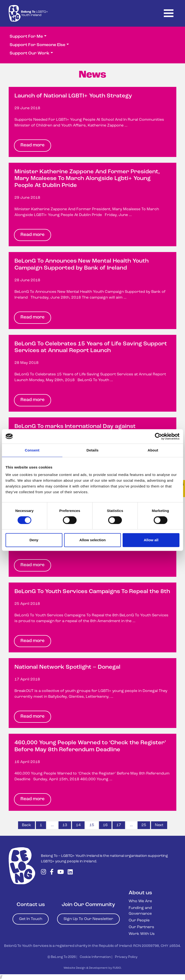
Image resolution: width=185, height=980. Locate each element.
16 (105, 825)
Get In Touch (31, 919)
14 (78, 825)
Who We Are (140, 901)
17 (119, 825)
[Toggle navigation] (169, 13)
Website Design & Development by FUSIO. (93, 968)
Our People (139, 920)
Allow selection (92, 540)
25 (144, 825)
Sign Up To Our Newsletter (88, 919)
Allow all (151, 540)
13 (65, 825)
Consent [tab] (32, 450)
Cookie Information (95, 957)
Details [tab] (92, 450)
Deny (34, 540)
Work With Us (142, 934)
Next (159, 825)
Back (26, 825)
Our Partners (141, 927)
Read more (33, 145)
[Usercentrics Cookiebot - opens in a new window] (158, 436)
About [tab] (153, 450)
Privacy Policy (126, 957)
